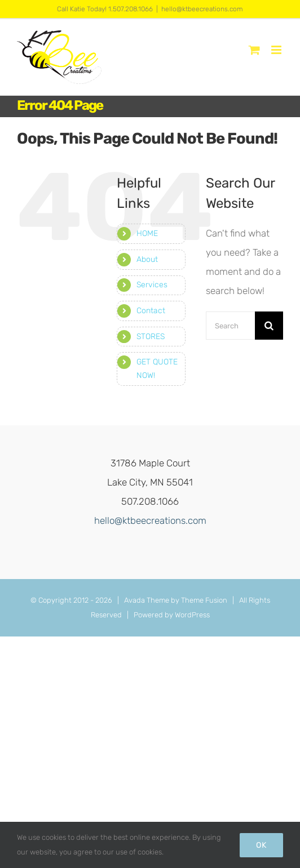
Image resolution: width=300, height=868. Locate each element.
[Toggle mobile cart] (254, 50)
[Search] (269, 326)
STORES (151, 337)
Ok (261, 845)
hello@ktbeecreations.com (202, 9)
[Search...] (230, 326)
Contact (151, 311)
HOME (147, 233)
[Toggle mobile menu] (277, 50)
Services (152, 285)
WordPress (192, 615)
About (147, 259)
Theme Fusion (204, 600)
